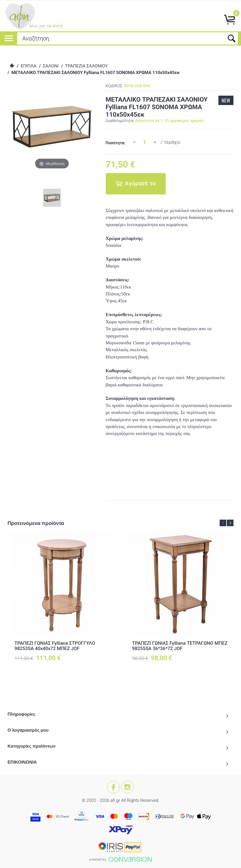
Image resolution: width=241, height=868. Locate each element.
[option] (62, 602)
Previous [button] (223, 523)
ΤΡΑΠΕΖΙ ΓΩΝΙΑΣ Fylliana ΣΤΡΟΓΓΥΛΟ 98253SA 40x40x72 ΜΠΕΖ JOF (55, 646)
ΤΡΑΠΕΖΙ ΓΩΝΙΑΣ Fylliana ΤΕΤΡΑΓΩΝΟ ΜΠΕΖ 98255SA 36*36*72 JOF (180, 646)
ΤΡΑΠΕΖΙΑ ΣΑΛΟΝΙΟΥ (86, 66)
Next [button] (230, 523)
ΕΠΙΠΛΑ (29, 66)
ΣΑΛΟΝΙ (51, 66)
